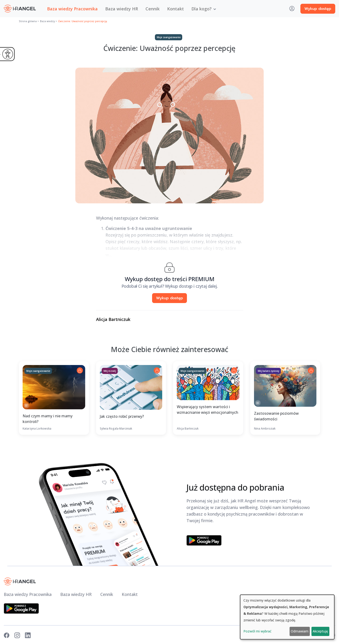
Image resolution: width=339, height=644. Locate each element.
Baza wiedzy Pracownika (72, 9)
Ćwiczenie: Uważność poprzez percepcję (83, 21)
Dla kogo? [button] (202, 9)
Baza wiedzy (47, 21)
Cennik (153, 9)
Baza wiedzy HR (122, 9)
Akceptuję (320, 631)
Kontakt (176, 9)
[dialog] (287, 617)
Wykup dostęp (318, 9)
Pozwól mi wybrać (257, 631)
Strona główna (28, 21)
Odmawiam (300, 631)
